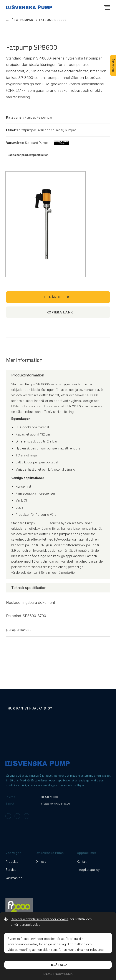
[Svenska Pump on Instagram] (8, 816)
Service (11, 870)
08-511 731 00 (49, 797)
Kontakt (82, 862)
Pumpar (30, 117)
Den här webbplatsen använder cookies (40, 919)
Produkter (12, 862)
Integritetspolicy (88, 870)
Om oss (41, 862)
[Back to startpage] (29, 7)
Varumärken (14, 878)
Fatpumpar (24, 20)
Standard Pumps (47, 143)
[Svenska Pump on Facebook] (17, 816)
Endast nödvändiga (58, 974)
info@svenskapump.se (55, 804)
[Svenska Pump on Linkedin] (27, 816)
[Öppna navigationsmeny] (107, 7)
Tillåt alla (58, 965)
